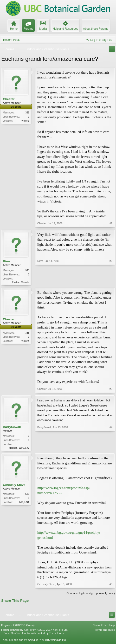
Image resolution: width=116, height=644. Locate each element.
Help (112, 626)
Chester (9, 99)
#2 (111, 282)
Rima (7, 261)
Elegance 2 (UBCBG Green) (18, 626)
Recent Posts (12, 40)
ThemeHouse (57, 634)
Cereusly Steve (14, 486)
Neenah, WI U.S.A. (19, 448)
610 (27, 495)
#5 (111, 585)
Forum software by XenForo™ (35, 631)
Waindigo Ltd (58, 641)
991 (27, 270)
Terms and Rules (105, 631)
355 (27, 113)
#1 (111, 223)
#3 (111, 389)
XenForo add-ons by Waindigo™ (22, 641)
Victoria (25, 121)
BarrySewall (12, 427)
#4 (111, 448)
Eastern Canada (21, 282)
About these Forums (96, 29)
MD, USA (24, 503)
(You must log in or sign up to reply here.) (91, 594)
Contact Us (99, 626)
